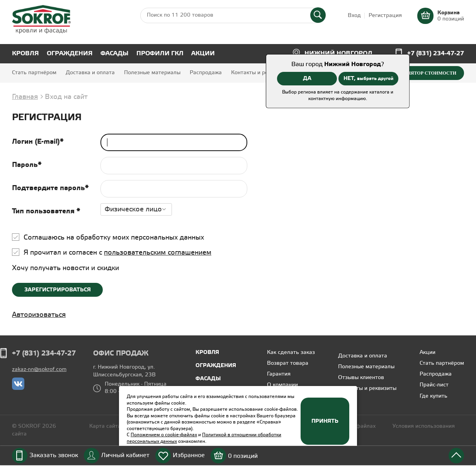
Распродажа (206, 73)
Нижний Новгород (338, 54)
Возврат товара (288, 363)
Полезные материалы (152, 73)
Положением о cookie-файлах (164, 435)
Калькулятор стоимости (422, 73)
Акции (203, 54)
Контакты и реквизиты (260, 73)
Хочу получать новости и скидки (65, 268)
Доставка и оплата (90, 73)
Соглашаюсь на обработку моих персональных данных (114, 238)
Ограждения (70, 54)
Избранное (189, 455)
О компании (282, 385)
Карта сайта (105, 426)
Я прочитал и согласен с (117, 253)
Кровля (25, 54)
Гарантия (279, 374)
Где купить (433, 396)
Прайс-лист (434, 385)
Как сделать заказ (291, 353)
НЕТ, (368, 78)
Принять (325, 421)
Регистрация (385, 16)
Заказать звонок (54, 455)
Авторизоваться (39, 315)
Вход (354, 16)
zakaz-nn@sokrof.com (39, 370)
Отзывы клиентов (361, 378)
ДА (307, 78)
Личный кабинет (125, 455)
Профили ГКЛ (160, 54)
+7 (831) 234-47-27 (436, 54)
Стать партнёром (34, 73)
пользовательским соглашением (158, 253)
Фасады (115, 54)
